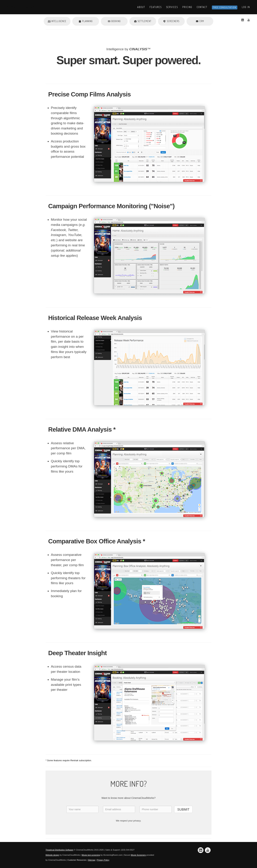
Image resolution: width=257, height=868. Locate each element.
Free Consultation (225, 7)
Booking (114, 21)
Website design (52, 855)
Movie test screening (91, 855)
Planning (86, 21)
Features (156, 7)
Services (172, 7)
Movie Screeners (138, 855)
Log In (246, 7)
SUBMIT (183, 810)
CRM (200, 21)
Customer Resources (77, 860)
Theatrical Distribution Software (59, 850)
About (141, 7)
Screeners (171, 21)
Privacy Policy (103, 860)
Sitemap (92, 860)
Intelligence (57, 21)
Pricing (187, 7)
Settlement (143, 21)
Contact (202, 7)
